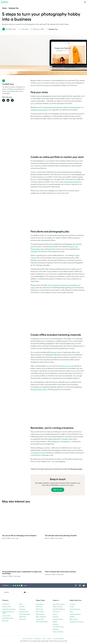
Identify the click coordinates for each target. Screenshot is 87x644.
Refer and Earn (74, 619)
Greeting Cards (23, 612)
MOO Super (39, 609)
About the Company (59, 604)
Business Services (58, 619)
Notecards (22, 609)
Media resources (58, 607)
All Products (6, 604)
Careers (55, 614)
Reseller (55, 622)
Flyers (21, 604)
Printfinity (56, 624)
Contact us (73, 604)
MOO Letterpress (41, 617)
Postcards (22, 607)
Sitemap (49, 639)
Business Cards (7, 607)
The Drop (56, 617)
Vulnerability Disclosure (77, 622)
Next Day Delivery (75, 609)
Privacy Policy (38, 639)
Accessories (22, 619)
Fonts (44, 639)
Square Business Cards (9, 609)
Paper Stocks (40, 604)
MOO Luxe (39, 607)
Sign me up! (58, 490)
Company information (58, 639)
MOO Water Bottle (8, 618)
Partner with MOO (58, 632)
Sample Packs (40, 619)
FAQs (71, 612)
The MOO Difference (59, 609)
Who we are (56, 612)
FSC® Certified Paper (42, 622)
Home (4, 8)
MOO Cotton (40, 612)
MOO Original (40, 614)
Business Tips (14, 8)
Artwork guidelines (75, 614)
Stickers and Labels (25, 614)
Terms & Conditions (28, 639)
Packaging (56, 629)
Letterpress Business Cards (8, 612)
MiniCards (5, 621)
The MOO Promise (58, 627)
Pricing (72, 607)
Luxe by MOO (6, 616)
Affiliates (72, 617)
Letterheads (22, 617)
